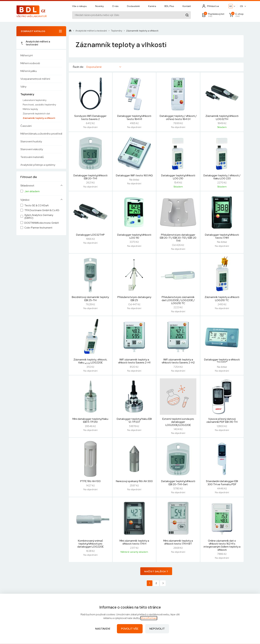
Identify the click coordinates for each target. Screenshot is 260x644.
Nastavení (103, 629)
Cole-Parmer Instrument (38, 228)
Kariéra (152, 6)
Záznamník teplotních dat (36, 114)
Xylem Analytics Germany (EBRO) (39, 217)
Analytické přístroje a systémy (38, 165)
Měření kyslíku (29, 71)
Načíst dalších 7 (156, 571)
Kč (231, 6)
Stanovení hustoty (31, 141)
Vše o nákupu (79, 6)
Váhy (23, 87)
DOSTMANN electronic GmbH (42, 223)
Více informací (149, 618)
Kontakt (187, 6)
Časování (26, 126)
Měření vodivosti (30, 63)
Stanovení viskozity (32, 149)
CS (241, 6)
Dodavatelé (133, 6)
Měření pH (27, 55)
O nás (115, 6)
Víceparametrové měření (35, 79)
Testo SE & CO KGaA (36, 206)
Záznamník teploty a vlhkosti (39, 118)
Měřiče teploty (30, 109)
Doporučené (94, 67)
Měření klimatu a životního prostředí (41, 134)
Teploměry (27, 94)
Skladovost (27, 186)
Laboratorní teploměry (35, 100)
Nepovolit (157, 629)
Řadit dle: (78, 67)
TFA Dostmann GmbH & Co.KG (42, 210)
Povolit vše (130, 629)
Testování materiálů (32, 157)
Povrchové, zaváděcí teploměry (39, 105)
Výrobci (25, 200)
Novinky (99, 6)
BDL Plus (169, 6)
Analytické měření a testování (35, 43)
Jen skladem (32, 191)
